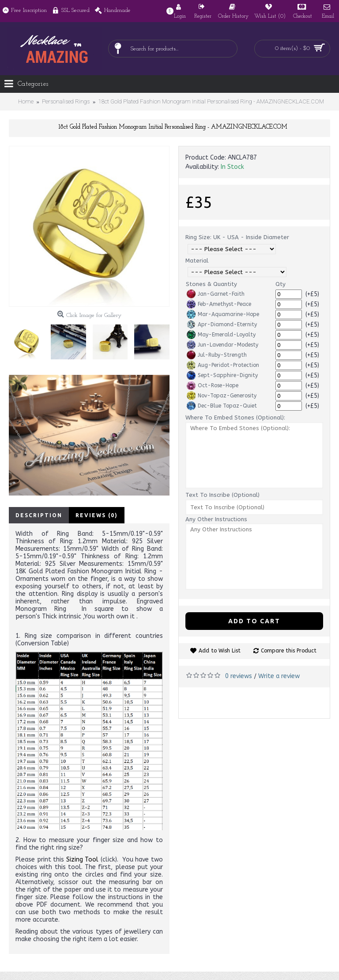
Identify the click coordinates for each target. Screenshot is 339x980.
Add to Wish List (220, 651)
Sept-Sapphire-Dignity (222, 375)
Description (39, 515)
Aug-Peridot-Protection (223, 365)
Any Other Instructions (216, 519)
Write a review (279, 676)
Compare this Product (289, 651)
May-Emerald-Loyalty (221, 335)
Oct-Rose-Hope (213, 385)
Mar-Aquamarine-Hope (223, 314)
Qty (281, 284)
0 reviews (239, 676)
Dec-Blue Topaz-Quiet (222, 406)
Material (197, 261)
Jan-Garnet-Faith (216, 294)
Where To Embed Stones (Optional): (235, 418)
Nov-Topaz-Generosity (222, 396)
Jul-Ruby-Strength (217, 355)
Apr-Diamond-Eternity (222, 324)
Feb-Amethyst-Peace (219, 304)
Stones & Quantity (211, 284)
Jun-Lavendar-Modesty (222, 345)
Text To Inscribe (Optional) (222, 495)
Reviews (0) (97, 515)
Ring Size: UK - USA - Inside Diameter (237, 237)
